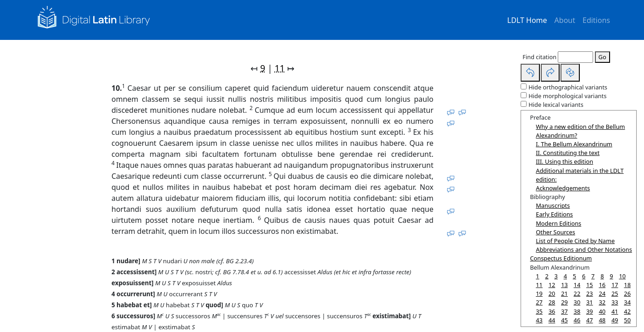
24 (602, 293)
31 (590, 302)
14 (577, 285)
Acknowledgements (563, 188)
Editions (596, 20)
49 (615, 320)
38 (577, 311)
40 (602, 311)
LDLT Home (527, 20)
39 (590, 311)
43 (539, 320)
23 (590, 293)
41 (615, 311)
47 (590, 320)
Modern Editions (558, 223)
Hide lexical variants (556, 105)
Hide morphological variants (567, 96)
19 (539, 293)
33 (615, 302)
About (565, 20)
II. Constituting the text (568, 153)
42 (627, 311)
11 (280, 68)
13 (564, 285)
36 (552, 311)
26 (627, 293)
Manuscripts (553, 205)
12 (552, 285)
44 (552, 320)
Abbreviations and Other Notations (584, 249)
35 (539, 311)
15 (590, 285)
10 (622, 276)
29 (564, 302)
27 (539, 302)
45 (564, 320)
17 (615, 285)
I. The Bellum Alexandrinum (574, 144)
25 (615, 293)
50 (627, 320)
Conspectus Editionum (561, 258)
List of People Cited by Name (575, 241)
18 (627, 285)
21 (564, 293)
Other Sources (555, 232)
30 (577, 302)
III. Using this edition (564, 161)
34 (627, 302)
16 (602, 285)
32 (602, 302)
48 (602, 320)
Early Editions (554, 214)
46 (577, 320)
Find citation (539, 57)
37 (564, 311)
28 (552, 302)
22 (577, 293)
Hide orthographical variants (568, 87)
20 (552, 293)
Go (602, 57)
